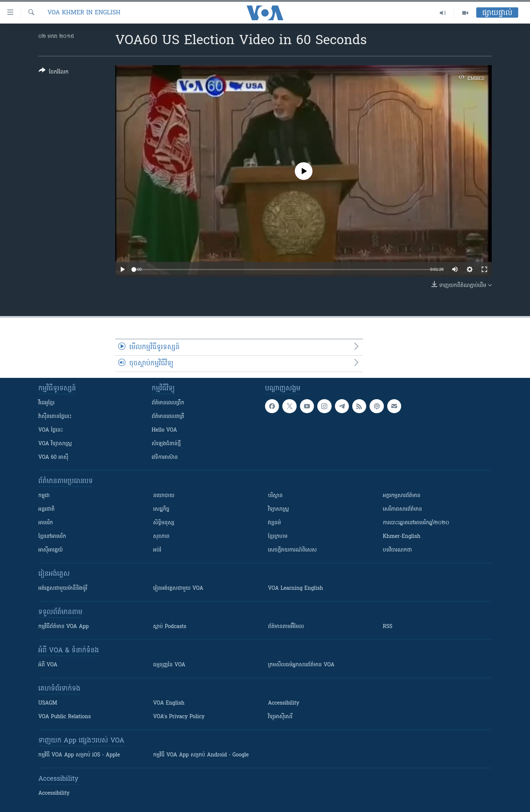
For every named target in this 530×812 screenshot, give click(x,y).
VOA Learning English (296, 588)
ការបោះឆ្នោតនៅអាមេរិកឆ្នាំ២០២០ (416, 523)
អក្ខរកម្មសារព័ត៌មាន (402, 496)
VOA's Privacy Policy (179, 717)
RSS (388, 627)
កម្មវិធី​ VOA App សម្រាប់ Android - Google (201, 755)
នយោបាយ (164, 496)
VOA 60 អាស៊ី (53, 458)
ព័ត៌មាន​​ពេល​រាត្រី (168, 417)
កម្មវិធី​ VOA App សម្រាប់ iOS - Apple (79, 755)
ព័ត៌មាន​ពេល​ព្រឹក (168, 403)
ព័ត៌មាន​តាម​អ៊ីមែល (286, 627)
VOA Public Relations (65, 717)
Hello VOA (164, 430)
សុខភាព (161, 537)
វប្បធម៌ (274, 523)
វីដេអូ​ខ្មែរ (46, 403)
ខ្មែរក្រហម (278, 537)
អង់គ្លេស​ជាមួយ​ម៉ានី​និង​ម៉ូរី (63, 588)
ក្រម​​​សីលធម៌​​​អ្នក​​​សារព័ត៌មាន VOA (301, 665)
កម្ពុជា (44, 496)
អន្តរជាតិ (46, 509)
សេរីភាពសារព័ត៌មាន (402, 509)
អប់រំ (157, 550)
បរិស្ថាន (275, 496)
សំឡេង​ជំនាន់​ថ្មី (166, 444)
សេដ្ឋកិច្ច (161, 509)
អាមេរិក (46, 523)
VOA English (169, 703)
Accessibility (284, 703)
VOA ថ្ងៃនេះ (51, 430)
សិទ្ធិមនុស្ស (164, 523)
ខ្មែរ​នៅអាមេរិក (52, 537)
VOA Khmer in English (84, 13)
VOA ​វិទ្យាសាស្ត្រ (55, 444)
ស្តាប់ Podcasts (170, 627)
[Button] (54, 73)
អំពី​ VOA (48, 665)
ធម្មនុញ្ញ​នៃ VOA (169, 665)
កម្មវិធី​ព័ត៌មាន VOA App (63, 627)
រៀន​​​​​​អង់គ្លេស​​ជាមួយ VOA (178, 588)
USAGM (48, 703)
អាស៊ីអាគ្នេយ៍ (51, 550)
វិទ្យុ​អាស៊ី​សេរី (280, 717)
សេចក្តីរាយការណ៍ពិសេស (292, 550)
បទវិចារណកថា (397, 550)
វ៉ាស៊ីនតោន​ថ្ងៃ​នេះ (55, 417)
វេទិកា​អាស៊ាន (165, 458)
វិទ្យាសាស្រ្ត (278, 509)
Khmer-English (402, 537)
